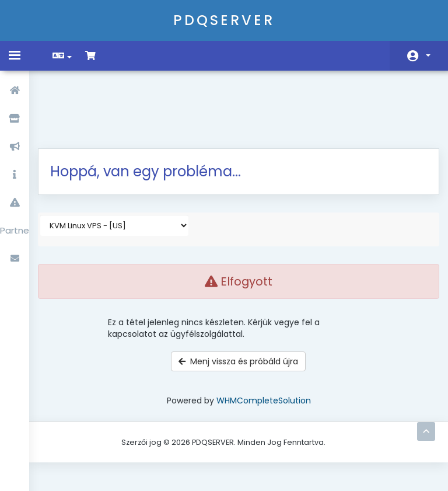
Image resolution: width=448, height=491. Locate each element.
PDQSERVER (224, 20)
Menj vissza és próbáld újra (238, 301)
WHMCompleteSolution (264, 340)
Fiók (428, 55)
